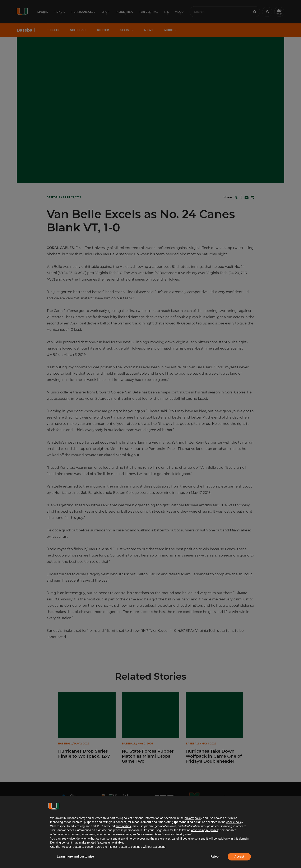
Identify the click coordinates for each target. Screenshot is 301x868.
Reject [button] (215, 857)
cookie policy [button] (235, 822)
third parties (123, 826)
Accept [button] (239, 857)
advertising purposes (205, 830)
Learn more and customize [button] (75, 857)
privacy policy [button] (193, 818)
